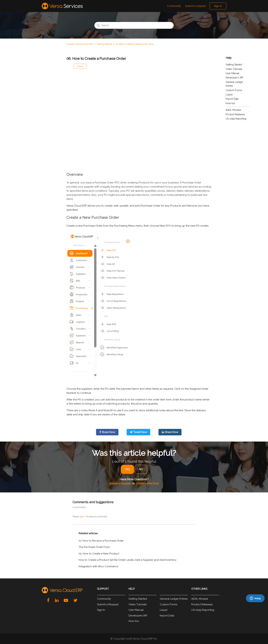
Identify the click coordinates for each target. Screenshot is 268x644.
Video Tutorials (234, 69)
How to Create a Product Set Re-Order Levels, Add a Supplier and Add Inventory (128, 560)
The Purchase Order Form (94, 547)
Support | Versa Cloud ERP (80, 44)
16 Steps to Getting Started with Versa (135, 44)
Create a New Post (147, 484)
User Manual (232, 73)
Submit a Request (120, 484)
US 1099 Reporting (236, 119)
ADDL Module (200, 599)
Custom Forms (234, 90)
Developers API (138, 616)
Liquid (229, 95)
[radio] (127, 469)
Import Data (232, 99)
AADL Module (233, 110)
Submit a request (195, 6)
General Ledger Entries (174, 599)
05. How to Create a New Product (99, 554)
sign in (83, 516)
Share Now (107, 432)
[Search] (134, 25)
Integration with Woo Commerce (98, 566)
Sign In (101, 610)
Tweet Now (138, 432)
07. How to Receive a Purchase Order (101, 541)
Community (174, 6)
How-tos (230, 103)
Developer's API (234, 78)
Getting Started (104, 44)
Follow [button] (80, 66)
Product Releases (235, 114)
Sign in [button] (218, 6)
